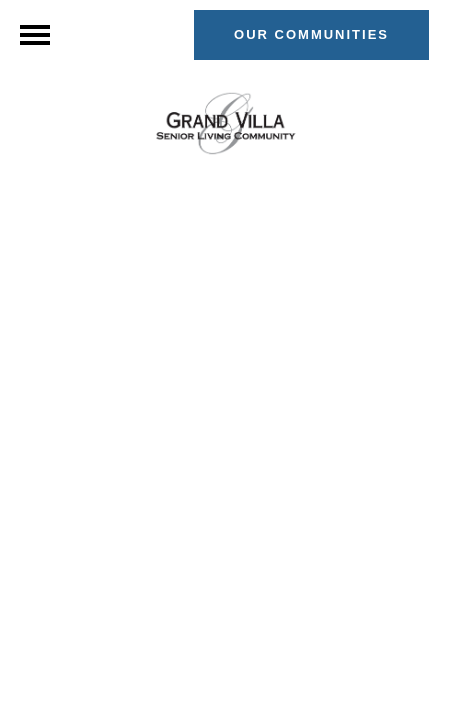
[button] (311, 35)
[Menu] (35, 35)
